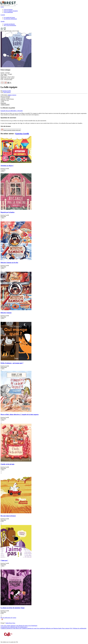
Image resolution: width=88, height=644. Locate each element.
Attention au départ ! (7, 166)
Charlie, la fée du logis (7, 464)
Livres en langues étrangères (11, 11)
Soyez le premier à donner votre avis (11, 130)
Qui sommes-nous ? (23, 627)
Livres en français (8, 9)
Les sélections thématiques (10, 19)
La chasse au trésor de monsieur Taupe (13, 608)
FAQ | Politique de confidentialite (78, 628)
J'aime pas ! (4, 560)
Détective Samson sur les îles (9, 263)
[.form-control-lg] (7, 5)
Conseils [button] (3, 15)
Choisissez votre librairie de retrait (19, 626)
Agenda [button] (3, 21)
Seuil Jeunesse (7, 92)
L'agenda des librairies (9, 24)
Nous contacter (66, 628)
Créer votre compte (5, 626)
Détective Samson (6, 313)
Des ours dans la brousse (8, 516)
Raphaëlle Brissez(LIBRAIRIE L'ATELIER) (12, 111)
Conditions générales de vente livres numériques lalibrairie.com (37, 628)
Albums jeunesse (12, 95)
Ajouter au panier (5, 105)
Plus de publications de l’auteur (8, 618)
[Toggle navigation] (17, 4)
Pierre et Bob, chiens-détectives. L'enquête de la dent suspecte (20, 414)
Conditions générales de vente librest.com (11, 628)
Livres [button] (2, 7)
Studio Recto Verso (10, 623)
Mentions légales (58, 628)
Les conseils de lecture (9, 17)
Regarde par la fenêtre (8, 212)
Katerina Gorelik (7, 91)
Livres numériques (8, 12)
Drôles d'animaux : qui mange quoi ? (12, 363)
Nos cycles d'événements (10, 25)
